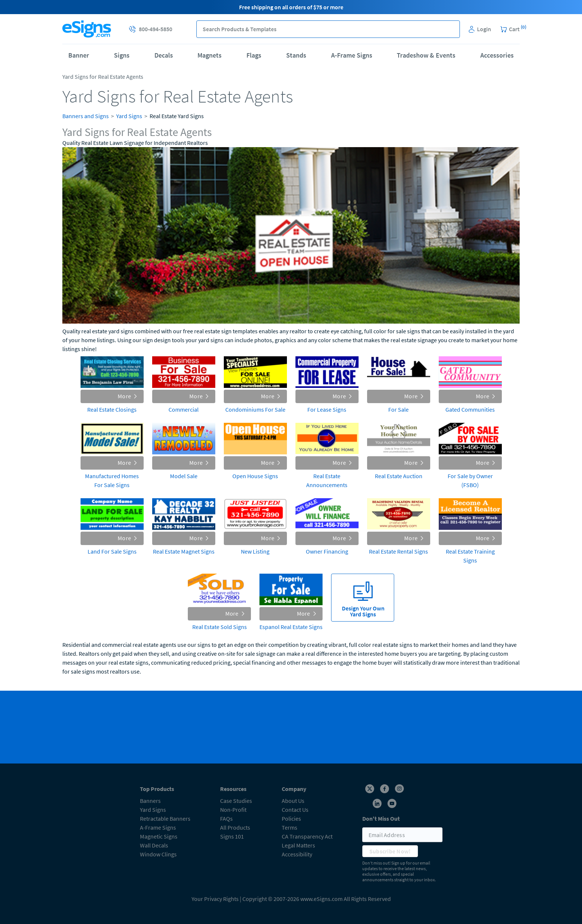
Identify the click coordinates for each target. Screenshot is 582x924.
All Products (235, 827)
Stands (296, 55)
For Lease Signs (327, 409)
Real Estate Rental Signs (398, 551)
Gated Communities (470, 409)
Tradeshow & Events (426, 55)
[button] (451, 29)
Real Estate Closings (112, 409)
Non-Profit (233, 810)
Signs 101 (232, 836)
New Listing (255, 551)
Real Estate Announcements (327, 480)
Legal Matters (298, 845)
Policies (291, 818)
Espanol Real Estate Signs (291, 627)
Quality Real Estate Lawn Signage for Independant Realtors (135, 143)
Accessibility (297, 854)
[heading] (291, 132)
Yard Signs (129, 116)
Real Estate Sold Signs (220, 627)
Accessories (497, 55)
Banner (79, 55)
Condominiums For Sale (255, 409)
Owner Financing (327, 551)
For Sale (398, 409)
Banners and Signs (86, 116)
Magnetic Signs (159, 836)
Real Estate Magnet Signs (184, 551)
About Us (293, 801)
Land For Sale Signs (112, 551)
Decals (164, 55)
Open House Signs (255, 476)
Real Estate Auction (399, 476)
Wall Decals (154, 845)
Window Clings (158, 854)
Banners (150, 801)
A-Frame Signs (352, 55)
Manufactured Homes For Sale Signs (112, 480)
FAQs (226, 818)
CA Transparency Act (307, 836)
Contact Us (295, 810)
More (128, 396)
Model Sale (184, 476)
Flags (254, 55)
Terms (290, 827)
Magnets (210, 55)
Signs (122, 55)
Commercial (184, 409)
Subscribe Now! (390, 851)
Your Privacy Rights (215, 899)
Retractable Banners (165, 818)
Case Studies (236, 801)
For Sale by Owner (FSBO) (470, 480)
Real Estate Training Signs (470, 556)
